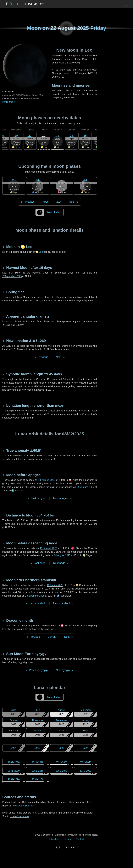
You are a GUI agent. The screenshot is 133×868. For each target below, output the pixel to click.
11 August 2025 (49, 548)
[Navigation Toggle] (66, 4)
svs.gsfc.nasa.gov (20, 816)
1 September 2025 (35, 596)
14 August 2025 (47, 480)
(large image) (9, 102)
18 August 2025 (55, 585)
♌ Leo (39, 252)
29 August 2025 (85, 487)
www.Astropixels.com (24, 806)
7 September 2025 (12, 276)
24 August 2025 (62, 555)
